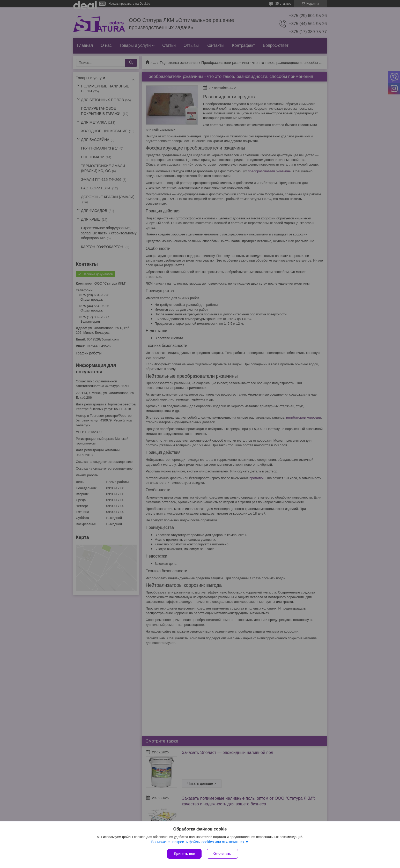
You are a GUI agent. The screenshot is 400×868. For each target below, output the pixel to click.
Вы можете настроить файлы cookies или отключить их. (198, 842)
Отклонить (222, 854)
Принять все (184, 854)
